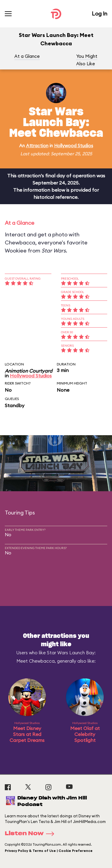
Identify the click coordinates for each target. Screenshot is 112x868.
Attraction (37, 146)
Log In (99, 14)
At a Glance (27, 56)
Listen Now (31, 834)
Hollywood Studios (74, 146)
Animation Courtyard (29, 371)
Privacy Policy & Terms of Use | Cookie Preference (49, 851)
